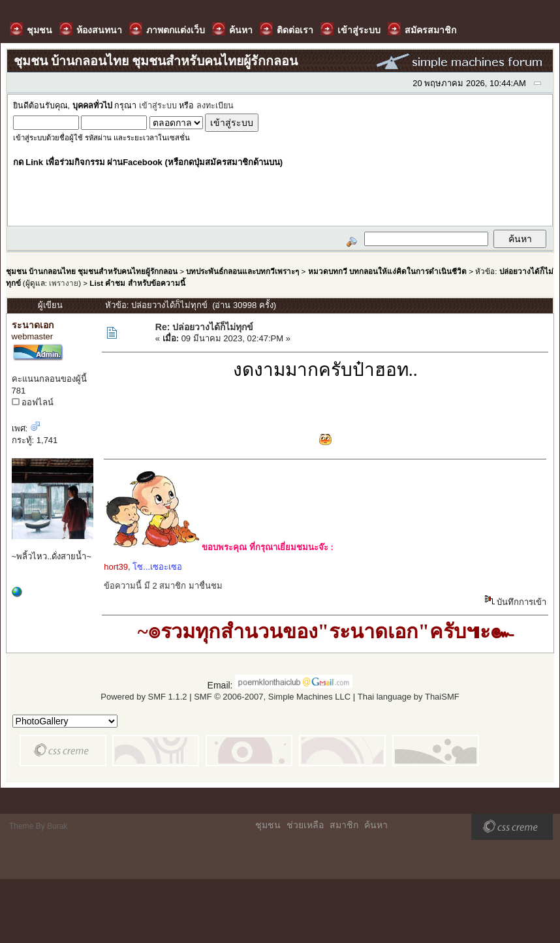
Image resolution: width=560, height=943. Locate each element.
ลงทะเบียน (215, 106)
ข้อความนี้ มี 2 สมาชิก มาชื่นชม (163, 586)
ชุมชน (268, 825)
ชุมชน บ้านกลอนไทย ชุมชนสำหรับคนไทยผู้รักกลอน (92, 271)
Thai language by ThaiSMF (409, 697)
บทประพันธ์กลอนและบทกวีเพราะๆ (242, 271)
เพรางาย (64, 283)
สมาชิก (344, 825)
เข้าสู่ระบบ (158, 106)
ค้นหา (376, 825)
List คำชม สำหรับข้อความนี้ (137, 283)
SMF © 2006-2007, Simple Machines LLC (272, 697)
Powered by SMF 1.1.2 (144, 697)
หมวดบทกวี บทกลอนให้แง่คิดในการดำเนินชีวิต (387, 271)
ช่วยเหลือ (305, 825)
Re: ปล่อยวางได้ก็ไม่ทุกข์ (204, 327)
